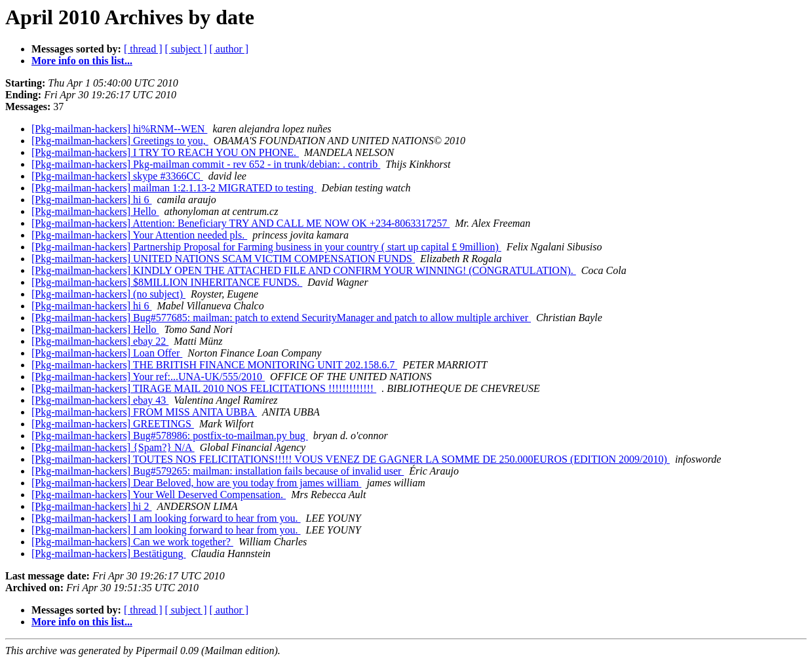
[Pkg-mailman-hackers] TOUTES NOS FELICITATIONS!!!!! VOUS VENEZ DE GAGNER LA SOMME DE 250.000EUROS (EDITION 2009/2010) (351, 459)
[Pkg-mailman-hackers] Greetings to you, (120, 141)
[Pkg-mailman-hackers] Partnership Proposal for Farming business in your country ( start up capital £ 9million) (266, 247)
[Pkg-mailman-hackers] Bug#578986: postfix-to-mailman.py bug (170, 436)
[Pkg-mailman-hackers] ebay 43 (100, 400)
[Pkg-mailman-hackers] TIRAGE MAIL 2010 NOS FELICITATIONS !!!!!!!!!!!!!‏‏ (204, 388)
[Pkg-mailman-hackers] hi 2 (92, 506)
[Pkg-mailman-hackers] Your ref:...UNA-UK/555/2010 (148, 377)
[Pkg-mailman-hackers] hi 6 (92, 200)
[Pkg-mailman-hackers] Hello (95, 211)
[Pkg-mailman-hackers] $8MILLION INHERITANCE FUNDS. (167, 282)
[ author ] (229, 49)
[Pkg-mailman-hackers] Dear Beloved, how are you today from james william (196, 483)
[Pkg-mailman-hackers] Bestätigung (109, 554)
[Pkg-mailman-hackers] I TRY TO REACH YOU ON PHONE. (165, 152)
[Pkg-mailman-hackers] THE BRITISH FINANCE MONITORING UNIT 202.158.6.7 (214, 365)
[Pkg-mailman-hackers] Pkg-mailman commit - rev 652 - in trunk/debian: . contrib (206, 164)
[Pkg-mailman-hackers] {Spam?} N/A (113, 447)
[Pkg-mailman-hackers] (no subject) (108, 294)
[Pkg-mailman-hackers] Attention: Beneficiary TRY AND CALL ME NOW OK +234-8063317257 (241, 223)
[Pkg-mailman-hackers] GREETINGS (113, 424)
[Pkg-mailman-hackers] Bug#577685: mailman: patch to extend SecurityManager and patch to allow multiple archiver (281, 318)
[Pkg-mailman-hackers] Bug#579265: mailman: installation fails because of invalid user (218, 471)
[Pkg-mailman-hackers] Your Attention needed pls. (139, 235)
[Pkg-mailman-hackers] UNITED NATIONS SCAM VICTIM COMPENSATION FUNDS (223, 259)
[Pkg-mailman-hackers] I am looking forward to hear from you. (166, 518)
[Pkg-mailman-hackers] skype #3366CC (117, 176)
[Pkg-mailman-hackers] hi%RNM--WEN (119, 129)
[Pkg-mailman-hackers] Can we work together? (132, 542)
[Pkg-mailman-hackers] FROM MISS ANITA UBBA (144, 412)
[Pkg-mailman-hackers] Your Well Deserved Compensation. (159, 495)
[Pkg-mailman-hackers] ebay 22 (100, 341)
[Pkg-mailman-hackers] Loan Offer (107, 353)
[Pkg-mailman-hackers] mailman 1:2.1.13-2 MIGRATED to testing (174, 188)
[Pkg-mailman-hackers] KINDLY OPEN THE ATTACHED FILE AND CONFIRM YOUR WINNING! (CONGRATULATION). (304, 270)
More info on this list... (82, 61)
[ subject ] (186, 49)
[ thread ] (143, 49)
